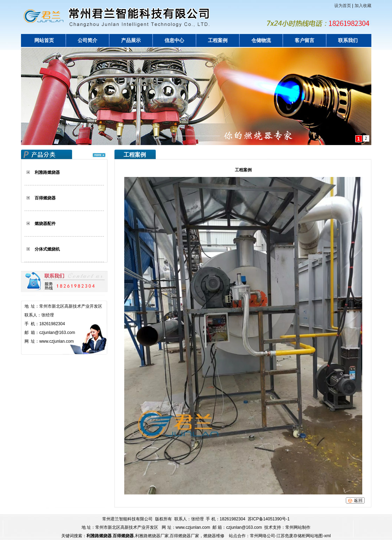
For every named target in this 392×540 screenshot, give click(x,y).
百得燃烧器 (45, 198)
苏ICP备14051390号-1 (269, 519)
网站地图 (314, 536)
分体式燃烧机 (47, 249)
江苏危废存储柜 (291, 536)
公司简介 (87, 40)
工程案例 (218, 40)
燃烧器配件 (45, 224)
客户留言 (304, 40)
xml (327, 536)
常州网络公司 (262, 536)
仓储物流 (261, 40)
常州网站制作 (298, 527)
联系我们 (348, 40)
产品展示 (131, 40)
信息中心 (174, 40)
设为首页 (343, 6)
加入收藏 (363, 6)
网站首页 (44, 40)
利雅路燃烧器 (47, 172)
